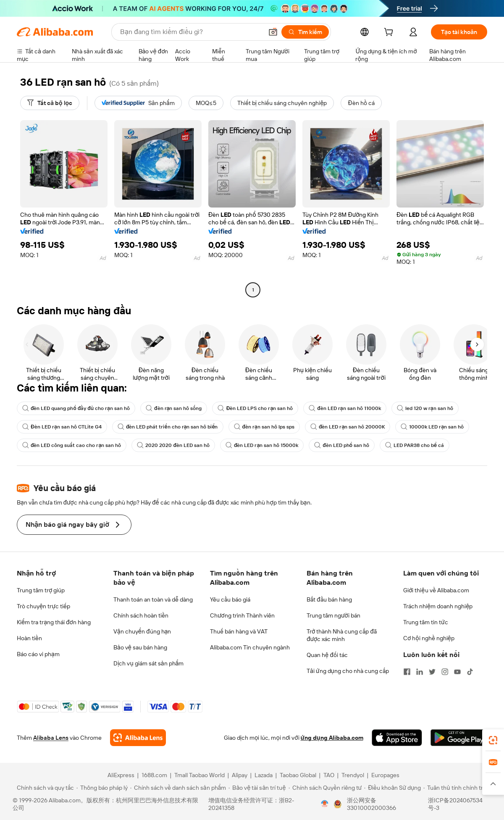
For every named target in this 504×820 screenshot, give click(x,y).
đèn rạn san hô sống (174, 408)
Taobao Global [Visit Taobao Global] (298, 775)
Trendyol (353, 775)
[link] (493, 740)
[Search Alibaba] (191, 32)
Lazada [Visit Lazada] (264, 775)
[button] (273, 32)
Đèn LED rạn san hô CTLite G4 (62, 427)
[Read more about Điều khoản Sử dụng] (392, 788)
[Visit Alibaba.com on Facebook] (407, 672)
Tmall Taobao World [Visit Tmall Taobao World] (199, 775)
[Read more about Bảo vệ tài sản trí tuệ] (257, 788)
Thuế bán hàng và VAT (239, 631)
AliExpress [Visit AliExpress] (121, 775)
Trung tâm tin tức (426, 622)
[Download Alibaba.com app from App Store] (397, 738)
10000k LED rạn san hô (432, 427)
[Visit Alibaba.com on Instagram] (445, 672)
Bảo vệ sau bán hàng (140, 647)
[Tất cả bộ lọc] (50, 103)
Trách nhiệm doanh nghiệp (438, 606)
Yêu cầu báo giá (230, 599)
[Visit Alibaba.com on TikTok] (470, 672)
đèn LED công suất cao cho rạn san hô (72, 445)
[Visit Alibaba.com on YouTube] (457, 672)
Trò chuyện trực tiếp (43, 606)
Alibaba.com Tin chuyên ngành (250, 647)
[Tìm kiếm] (305, 32)
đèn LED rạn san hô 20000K (348, 427)
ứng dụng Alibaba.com (332, 738)
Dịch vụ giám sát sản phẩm (148, 663)
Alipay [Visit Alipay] (240, 775)
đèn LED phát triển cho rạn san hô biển (168, 427)
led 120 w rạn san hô (425, 408)
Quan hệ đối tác (327, 655)
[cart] (390, 33)
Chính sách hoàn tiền (141, 615)
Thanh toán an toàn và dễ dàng (153, 599)
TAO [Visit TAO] (329, 775)
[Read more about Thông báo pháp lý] (102, 788)
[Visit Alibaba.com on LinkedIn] (420, 672)
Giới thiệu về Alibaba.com (436, 590)
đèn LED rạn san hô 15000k (262, 445)
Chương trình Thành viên (242, 615)
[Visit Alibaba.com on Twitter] (432, 672)
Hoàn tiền (29, 638)
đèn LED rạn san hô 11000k (345, 408)
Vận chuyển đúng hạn (142, 631)
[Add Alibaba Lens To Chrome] (138, 738)
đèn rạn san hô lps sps (264, 427)
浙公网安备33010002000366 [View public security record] (371, 804)
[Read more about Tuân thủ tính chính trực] (457, 788)
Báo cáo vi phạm (38, 654)
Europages (385, 775)
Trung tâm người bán (333, 615)
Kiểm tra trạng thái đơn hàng (54, 622)
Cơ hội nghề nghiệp (429, 638)
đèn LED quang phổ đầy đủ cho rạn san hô (76, 408)
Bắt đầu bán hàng (329, 599)
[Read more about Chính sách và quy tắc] (44, 788)
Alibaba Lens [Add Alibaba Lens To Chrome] (51, 738)
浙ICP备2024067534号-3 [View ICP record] (455, 804)
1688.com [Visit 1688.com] (154, 775)
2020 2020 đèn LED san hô (173, 445)
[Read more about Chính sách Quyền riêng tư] (325, 788)
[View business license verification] (325, 804)
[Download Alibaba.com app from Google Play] (459, 738)
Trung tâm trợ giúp (41, 590)
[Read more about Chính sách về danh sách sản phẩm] (178, 788)
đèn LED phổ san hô (342, 445)
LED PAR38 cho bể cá (415, 445)
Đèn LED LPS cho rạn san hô (255, 408)
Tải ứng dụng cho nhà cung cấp (348, 671)
